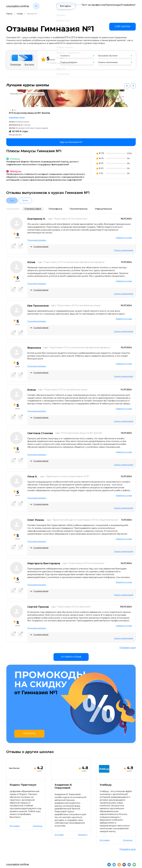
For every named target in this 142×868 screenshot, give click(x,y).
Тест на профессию (83, 6)
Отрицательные (103, 209)
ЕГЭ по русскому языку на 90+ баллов (29, 113)
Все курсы (29, 65)
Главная (9, 14)
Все (12, 201)
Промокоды (105, 6)
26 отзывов (105, 809)
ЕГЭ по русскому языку (35, 94)
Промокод (38, 795)
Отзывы (121, 6)
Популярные (55, 209)
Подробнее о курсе (17, 117)
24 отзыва (59, 804)
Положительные (79, 209)
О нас (9, 851)
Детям (25, 201)
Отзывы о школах (39, 851)
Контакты (21, 851)
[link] (122, 27)
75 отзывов (51, 63)
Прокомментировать (37, 240)
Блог (133, 6)
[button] (36, 6)
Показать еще (128, 648)
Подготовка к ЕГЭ (16, 94)
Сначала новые (33, 209)
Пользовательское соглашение (119, 862)
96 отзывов (15, 795)
